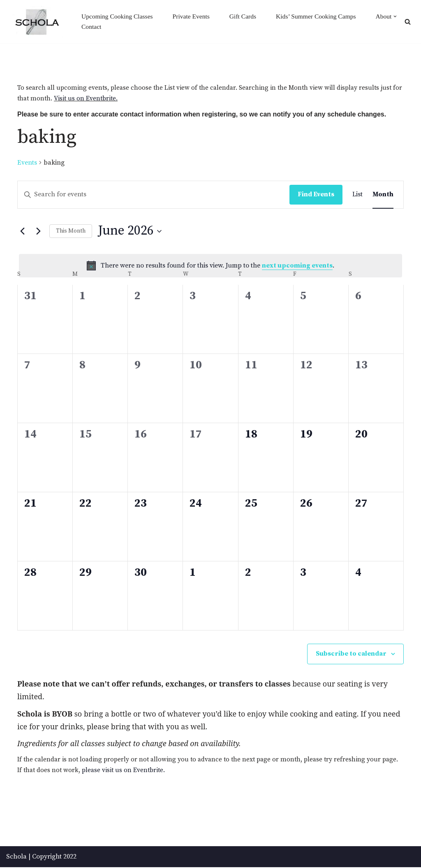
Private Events (194, 16)
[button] (102, 27)
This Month (71, 231)
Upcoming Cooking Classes (118, 16)
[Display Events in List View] (357, 195)
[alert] (210, 266)
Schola (16, 857)
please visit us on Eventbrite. (143, 771)
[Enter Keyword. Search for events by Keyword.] (154, 195)
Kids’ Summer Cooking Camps (321, 16)
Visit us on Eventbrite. (97, 99)
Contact (133, 27)
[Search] (408, 22)
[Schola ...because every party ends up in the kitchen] (37, 22)
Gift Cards (246, 16)
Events (27, 163)
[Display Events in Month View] (383, 195)
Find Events (316, 195)
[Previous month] (22, 232)
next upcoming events (297, 266)
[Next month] (38, 232)
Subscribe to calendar (351, 654)
